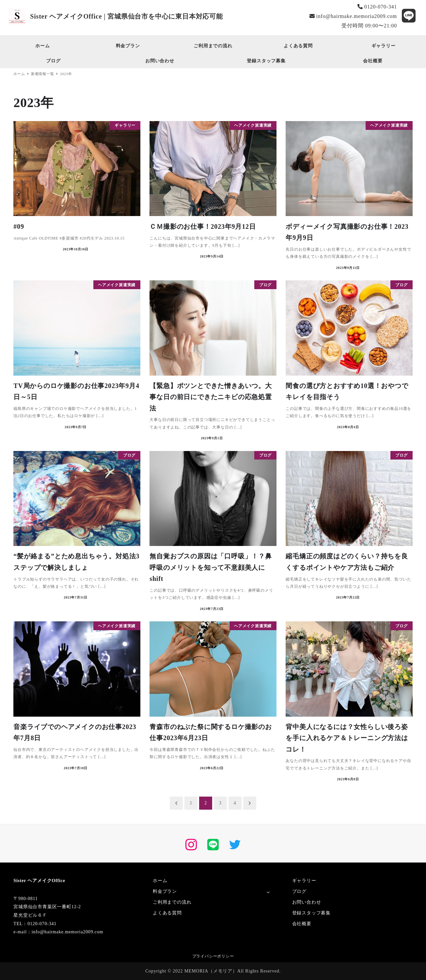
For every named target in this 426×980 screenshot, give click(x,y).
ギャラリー (304, 881)
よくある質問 (167, 913)
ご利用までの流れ (172, 902)
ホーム (160, 881)
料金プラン (165, 891)
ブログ (299, 891)
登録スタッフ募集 (311, 913)
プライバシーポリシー (213, 956)
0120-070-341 (377, 7)
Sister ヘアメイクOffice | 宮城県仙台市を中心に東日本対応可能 (126, 16)
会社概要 (302, 924)
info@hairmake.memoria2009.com (353, 16)
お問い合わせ (307, 902)
